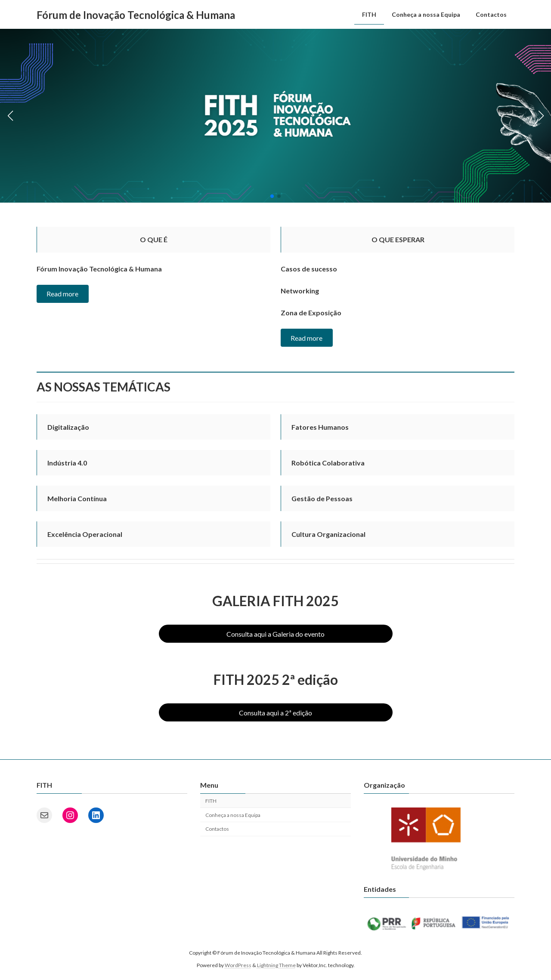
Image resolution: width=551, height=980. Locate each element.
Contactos (217, 829)
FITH (211, 801)
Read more (62, 294)
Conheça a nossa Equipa (233, 815)
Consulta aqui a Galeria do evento (275, 634)
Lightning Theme (276, 965)
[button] (272, 196)
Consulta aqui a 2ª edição (275, 713)
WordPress (238, 965)
